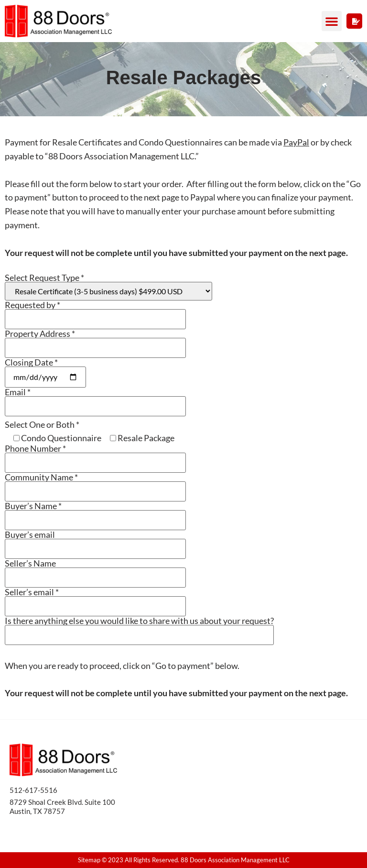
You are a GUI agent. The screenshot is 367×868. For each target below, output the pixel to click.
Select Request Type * (108, 287)
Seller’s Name (95, 571)
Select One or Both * (42, 424)
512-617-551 (31, 790)
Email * (95, 399)
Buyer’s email (95, 542)
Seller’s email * (95, 599)
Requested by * (95, 312)
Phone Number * (95, 456)
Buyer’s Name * (95, 513)
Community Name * (95, 484)
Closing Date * (45, 370)
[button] (332, 21)
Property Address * (95, 341)
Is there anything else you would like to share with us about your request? (139, 628)
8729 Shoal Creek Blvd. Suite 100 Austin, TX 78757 (62, 807)
